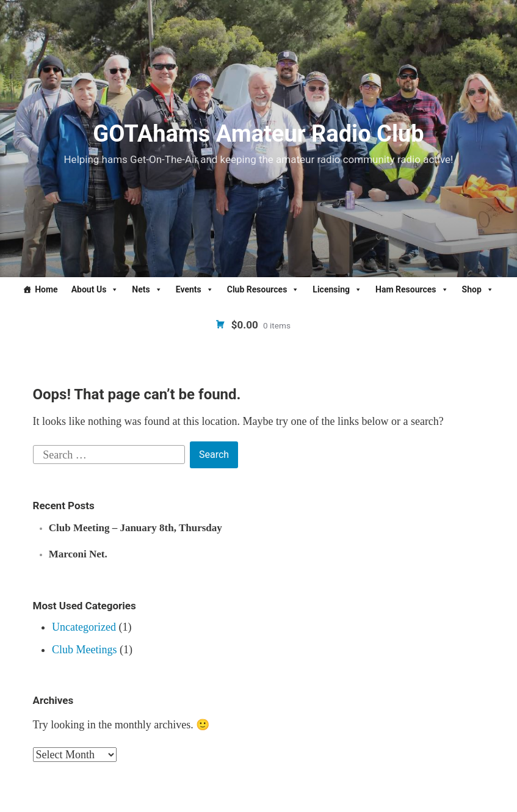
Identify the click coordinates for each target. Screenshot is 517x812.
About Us (95, 289)
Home (46, 289)
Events (195, 289)
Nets (147, 289)
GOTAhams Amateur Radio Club (258, 134)
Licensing (337, 289)
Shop (478, 289)
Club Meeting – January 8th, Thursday (136, 528)
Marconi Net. (78, 554)
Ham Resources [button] (412, 289)
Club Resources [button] (263, 289)
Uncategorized (84, 627)
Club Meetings (85, 650)
